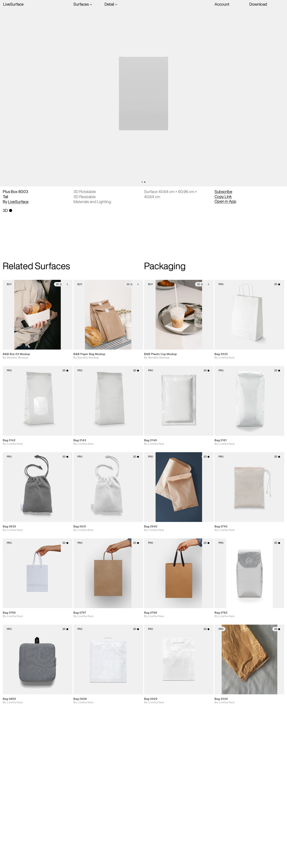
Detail (109, 4)
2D (59, 284)
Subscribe (223, 192)
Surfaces (81, 4)
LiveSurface (13, 4)
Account (222, 4)
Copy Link (223, 197)
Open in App (225, 201)
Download (258, 4)
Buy (9, 284)
